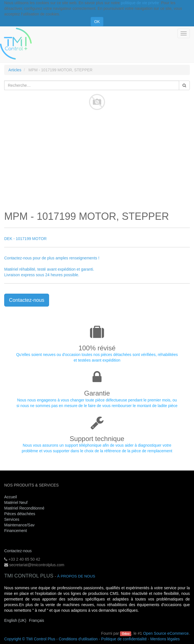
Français (37, 620)
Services (12, 519)
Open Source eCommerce (166, 633)
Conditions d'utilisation (78, 639)
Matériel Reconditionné (24, 508)
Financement (16, 531)
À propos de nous (76, 576)
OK (97, 22)
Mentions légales (165, 639)
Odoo (126, 634)
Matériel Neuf (16, 503)
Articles (15, 70)
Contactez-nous (27, 300)
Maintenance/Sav (19, 525)
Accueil (11, 497)
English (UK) (15, 620)
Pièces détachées (20, 514)
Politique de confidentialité (124, 639)
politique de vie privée (140, 3)
